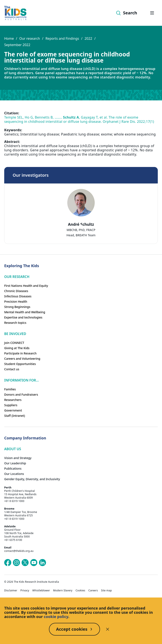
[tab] (81, 226)
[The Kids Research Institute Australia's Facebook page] (8, 563)
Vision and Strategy (18, 458)
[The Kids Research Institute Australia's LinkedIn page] (42, 563)
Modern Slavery (63, 591)
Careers (93, 591)
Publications (13, 468)
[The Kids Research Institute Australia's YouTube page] (34, 563)
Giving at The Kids (17, 348)
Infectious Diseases (18, 296)
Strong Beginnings (17, 307)
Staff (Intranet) (15, 416)
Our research (30, 38)
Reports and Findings (62, 38)
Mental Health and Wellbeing (25, 312)
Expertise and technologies (23, 317)
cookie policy (56, 617)
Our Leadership (15, 463)
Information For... (22, 380)
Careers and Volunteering (22, 359)
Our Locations (14, 474)
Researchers (13, 400)
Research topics (15, 323)
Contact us (12, 369)
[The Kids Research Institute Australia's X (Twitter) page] (25, 563)
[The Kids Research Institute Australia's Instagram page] (16, 563)
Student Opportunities (20, 364)
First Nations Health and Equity (26, 286)
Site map (106, 591)
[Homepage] (15, 13)
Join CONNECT (14, 343)
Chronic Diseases (16, 291)
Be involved (15, 334)
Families (10, 389)
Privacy (25, 591)
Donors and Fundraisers (21, 394)
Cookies (80, 591)
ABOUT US (13, 449)
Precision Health (16, 301)
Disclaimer (11, 591)
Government (13, 410)
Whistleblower (41, 591)
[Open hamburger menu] (152, 13)
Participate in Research (20, 353)
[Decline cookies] (108, 629)
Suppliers (11, 405)
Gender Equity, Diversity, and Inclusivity (32, 479)
